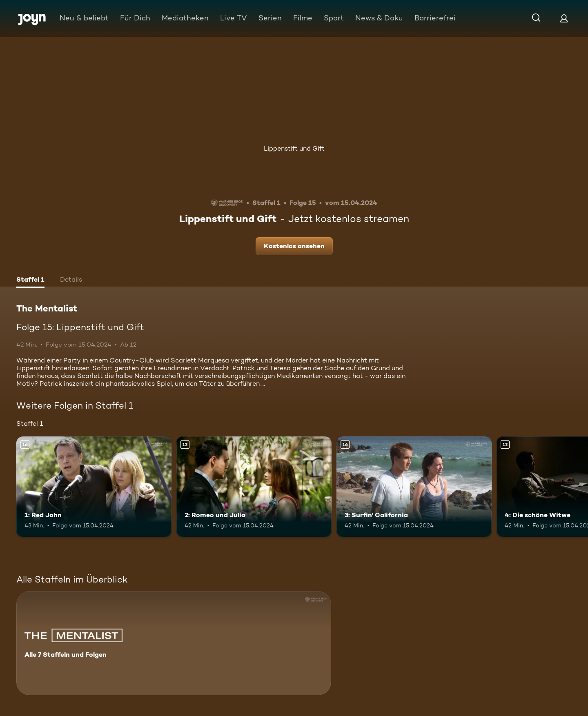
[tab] (30, 280)
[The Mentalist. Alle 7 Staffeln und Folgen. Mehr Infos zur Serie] (174, 643)
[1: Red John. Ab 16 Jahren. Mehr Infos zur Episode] (94, 487)
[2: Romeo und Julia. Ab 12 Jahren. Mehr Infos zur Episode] (254, 487)
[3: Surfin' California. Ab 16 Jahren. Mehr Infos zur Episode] (414, 487)
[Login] (564, 18)
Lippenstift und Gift (294, 148)
